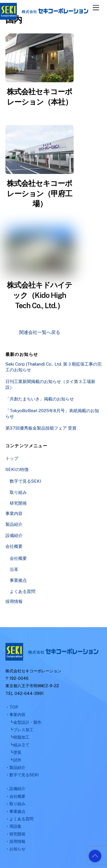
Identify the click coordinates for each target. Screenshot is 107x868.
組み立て (21, 745)
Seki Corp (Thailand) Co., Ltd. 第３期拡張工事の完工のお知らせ (53, 367)
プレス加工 (23, 730)
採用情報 (14, 601)
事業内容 (14, 513)
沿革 (14, 569)
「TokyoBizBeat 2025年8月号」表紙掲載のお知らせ (52, 413)
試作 (17, 760)
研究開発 (18, 503)
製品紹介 (14, 524)
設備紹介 (14, 535)
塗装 (17, 752)
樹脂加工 (21, 737)
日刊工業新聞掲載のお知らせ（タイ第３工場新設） (50, 384)
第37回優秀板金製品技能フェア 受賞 (41, 428)
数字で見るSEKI (26, 481)
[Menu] (96, 8)
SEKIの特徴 (17, 469)
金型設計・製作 (27, 722)
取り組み (18, 492)
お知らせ (17, 849)
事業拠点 (18, 580)
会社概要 (14, 546)
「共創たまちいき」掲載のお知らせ (40, 399)
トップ (12, 458)
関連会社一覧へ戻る (40, 332)
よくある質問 (23, 591)
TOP (14, 707)
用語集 (15, 826)
